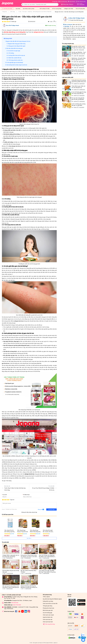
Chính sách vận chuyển (48, 615)
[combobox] (40, 4)
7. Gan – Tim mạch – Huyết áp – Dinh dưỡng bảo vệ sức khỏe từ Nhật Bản (35, 12)
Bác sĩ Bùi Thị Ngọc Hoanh (13, 25)
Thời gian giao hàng (48, 606)
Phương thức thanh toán (49, 608)
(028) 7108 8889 (17, 605)
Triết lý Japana (46, 597)
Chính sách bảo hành (48, 622)
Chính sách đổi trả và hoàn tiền (50, 604)
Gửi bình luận (51, 509)
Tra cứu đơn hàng (63, 2)
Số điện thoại (26, 495)
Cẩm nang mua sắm (81, 2)
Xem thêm (29, 538)
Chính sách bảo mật (48, 619)
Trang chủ (5, 12)
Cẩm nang (12, 12)
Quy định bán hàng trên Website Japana (52, 599)
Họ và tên (5, 495)
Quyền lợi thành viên (48, 617)
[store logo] (7, 3)
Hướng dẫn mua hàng (48, 601)
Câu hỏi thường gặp (48, 613)
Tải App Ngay (55, 2)
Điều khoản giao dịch (48, 610)
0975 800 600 (15, 603)
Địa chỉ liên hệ (72, 2)
